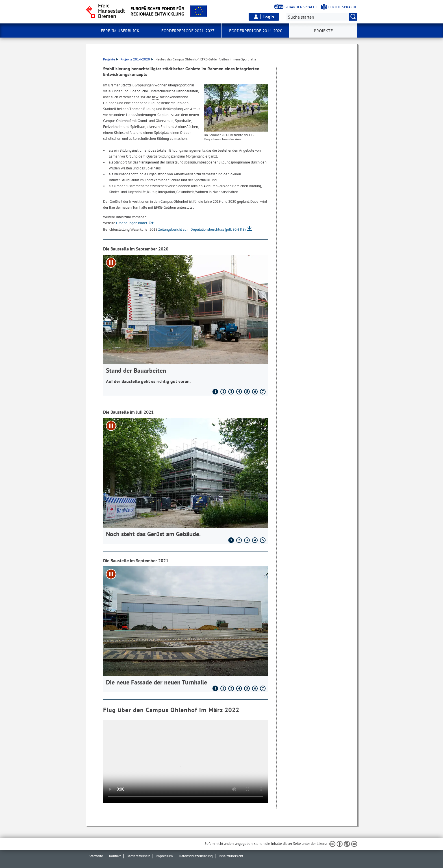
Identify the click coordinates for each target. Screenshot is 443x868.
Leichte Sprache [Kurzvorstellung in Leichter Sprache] (342, 7)
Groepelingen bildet (132, 223)
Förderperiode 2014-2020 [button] (256, 31)
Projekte (111, 59)
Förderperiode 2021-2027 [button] (188, 31)
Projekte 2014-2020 (137, 59)
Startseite (96, 856)
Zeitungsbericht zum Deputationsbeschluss (202, 229)
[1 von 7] (185, 322)
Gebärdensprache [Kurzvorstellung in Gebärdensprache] (301, 7)
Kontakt (115, 856)
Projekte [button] (323, 31)
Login (269, 17)
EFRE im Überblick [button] (120, 31)
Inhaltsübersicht (231, 856)
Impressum (164, 856)
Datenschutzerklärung (196, 856)
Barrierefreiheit (138, 856)
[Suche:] (322, 17)
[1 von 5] (185, 478)
